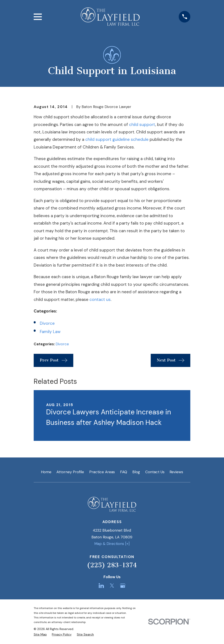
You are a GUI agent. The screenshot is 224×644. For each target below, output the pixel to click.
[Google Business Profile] (123, 586)
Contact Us (155, 472)
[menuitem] (40, 635)
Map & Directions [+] (112, 544)
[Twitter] (112, 586)
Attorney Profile (70, 472)
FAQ (124, 472)
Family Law (50, 332)
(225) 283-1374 (112, 565)
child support (142, 125)
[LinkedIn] (101, 586)
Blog (136, 472)
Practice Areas (102, 472)
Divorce (47, 323)
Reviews (176, 472)
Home (46, 472)
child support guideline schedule (117, 139)
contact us (100, 299)
